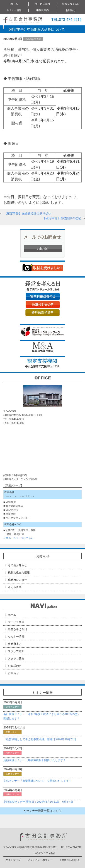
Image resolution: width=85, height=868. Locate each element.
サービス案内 (42, 4)
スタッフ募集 (16, 659)
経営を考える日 (71, 4)
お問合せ (71, 10)
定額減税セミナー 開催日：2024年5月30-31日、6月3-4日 (38, 802)
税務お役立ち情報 (19, 573)
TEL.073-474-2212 (67, 20)
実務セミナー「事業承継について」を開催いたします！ (37, 781)
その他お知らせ (17, 565)
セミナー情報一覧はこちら (43, 811)
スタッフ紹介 (16, 651)
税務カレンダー (17, 580)
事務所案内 (42, 10)
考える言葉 (15, 587)
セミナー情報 (14, 10)
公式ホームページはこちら (18, 538)
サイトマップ (13, 860)
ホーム (14, 4)
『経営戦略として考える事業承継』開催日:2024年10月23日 (40, 739)
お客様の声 (15, 666)
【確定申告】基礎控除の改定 (62, 218)
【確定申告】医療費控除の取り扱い (28, 213)
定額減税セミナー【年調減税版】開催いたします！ (35, 760)
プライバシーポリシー (40, 860)
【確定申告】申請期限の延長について (36, 29)
